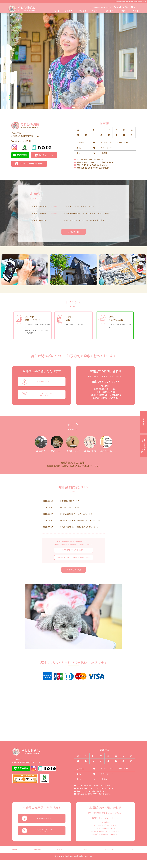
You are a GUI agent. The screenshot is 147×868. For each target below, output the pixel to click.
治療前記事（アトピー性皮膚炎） (73, 558)
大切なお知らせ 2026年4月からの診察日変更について (88, 220)
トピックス (109, 11)
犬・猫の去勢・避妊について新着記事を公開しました (86, 213)
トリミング (82, 11)
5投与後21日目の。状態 (69, 516)
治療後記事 (73, 566)
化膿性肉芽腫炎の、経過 (70, 509)
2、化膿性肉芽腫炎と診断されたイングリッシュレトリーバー (82, 537)
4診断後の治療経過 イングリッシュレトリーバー (79, 522)
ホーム (57, 11)
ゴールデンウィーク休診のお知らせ (79, 206)
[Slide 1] (74, 108)
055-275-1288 (125, 7)
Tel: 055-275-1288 (105, 382)
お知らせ (96, 11)
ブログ (136, 11)
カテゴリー (123, 11)
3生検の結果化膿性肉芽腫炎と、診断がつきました (80, 529)
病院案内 (69, 11)
